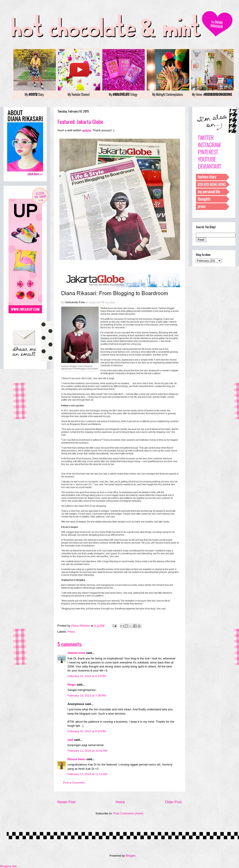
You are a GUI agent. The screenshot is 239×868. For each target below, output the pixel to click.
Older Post (173, 802)
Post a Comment (74, 783)
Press (71, 632)
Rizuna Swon (77, 759)
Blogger (130, 856)
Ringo (72, 685)
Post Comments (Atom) (128, 813)
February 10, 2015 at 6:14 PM (87, 676)
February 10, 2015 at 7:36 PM (87, 695)
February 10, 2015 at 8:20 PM (87, 731)
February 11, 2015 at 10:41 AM (87, 751)
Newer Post (66, 802)
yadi (70, 740)
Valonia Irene (76, 653)
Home (120, 802)
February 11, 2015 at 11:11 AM (87, 774)
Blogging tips (8, 866)
